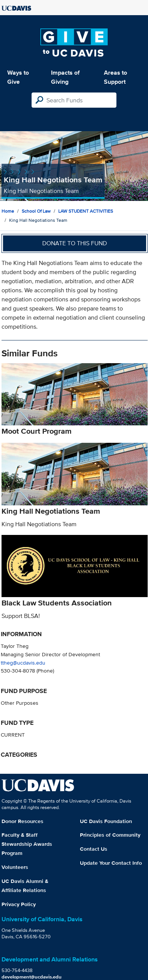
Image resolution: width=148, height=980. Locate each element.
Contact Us (94, 849)
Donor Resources (22, 821)
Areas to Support (115, 77)
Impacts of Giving (65, 77)
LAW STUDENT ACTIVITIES (86, 211)
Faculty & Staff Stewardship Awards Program (27, 844)
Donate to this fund (75, 243)
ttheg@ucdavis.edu (23, 662)
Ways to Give (18, 77)
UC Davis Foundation (106, 821)
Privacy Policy (19, 904)
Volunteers (15, 867)
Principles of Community (110, 835)
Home (8, 211)
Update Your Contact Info (111, 863)
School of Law (36, 211)
